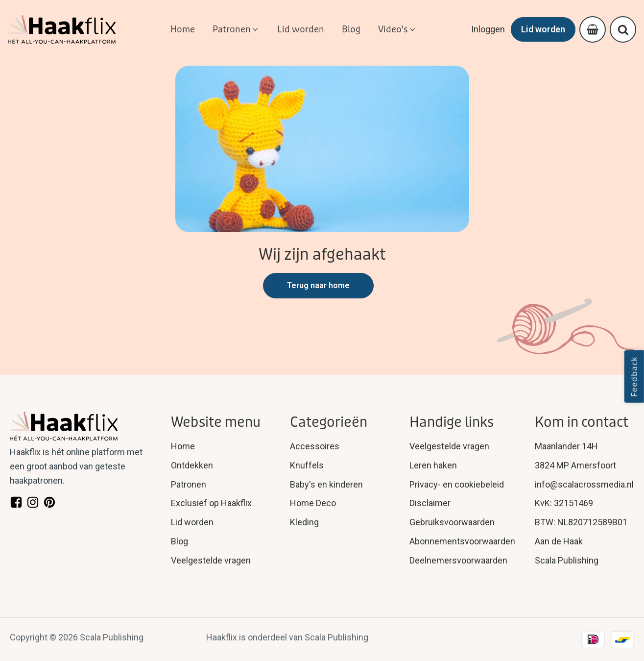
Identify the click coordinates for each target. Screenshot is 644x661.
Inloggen (488, 29)
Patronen (189, 484)
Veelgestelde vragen (211, 560)
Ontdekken (192, 465)
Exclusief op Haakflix (211, 503)
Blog (179, 541)
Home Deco (313, 503)
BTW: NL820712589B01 (581, 522)
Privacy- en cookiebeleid (457, 484)
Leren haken (433, 465)
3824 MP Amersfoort (575, 465)
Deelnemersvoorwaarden (458, 560)
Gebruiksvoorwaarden (452, 522)
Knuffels (307, 465)
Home (183, 446)
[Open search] (623, 30)
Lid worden (543, 29)
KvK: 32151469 (564, 503)
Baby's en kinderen (326, 484)
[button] (236, 30)
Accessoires (315, 446)
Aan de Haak (559, 541)
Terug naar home (318, 285)
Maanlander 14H (566, 446)
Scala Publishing (567, 560)
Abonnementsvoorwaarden (462, 541)
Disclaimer (430, 503)
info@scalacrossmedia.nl (584, 484)
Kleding (304, 522)
